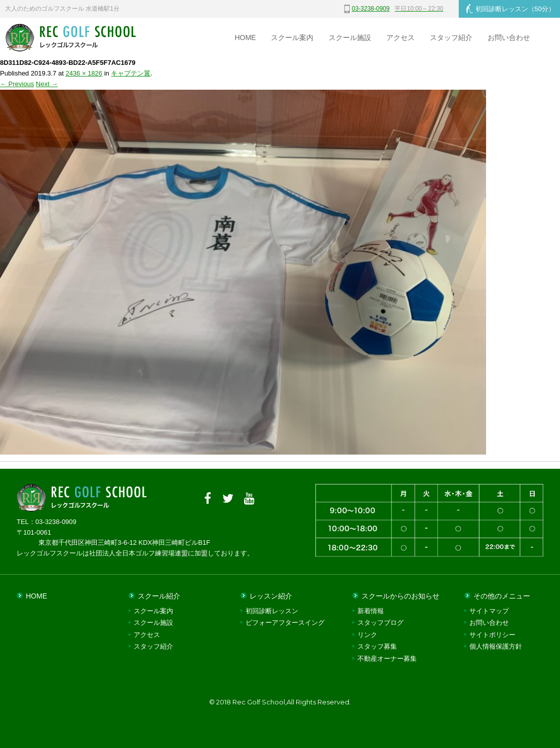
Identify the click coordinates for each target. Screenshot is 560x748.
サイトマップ (489, 611)
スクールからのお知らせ (401, 596)
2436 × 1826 (84, 73)
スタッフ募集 (377, 646)
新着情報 (371, 611)
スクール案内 (292, 38)
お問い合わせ (509, 38)
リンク (367, 635)
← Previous (17, 84)
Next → (47, 84)
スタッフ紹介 (451, 38)
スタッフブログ (381, 623)
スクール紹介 (159, 596)
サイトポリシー (492, 635)
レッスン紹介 (271, 596)
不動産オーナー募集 (387, 659)
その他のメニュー (502, 596)
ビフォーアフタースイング (285, 623)
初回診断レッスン (511, 9)
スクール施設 (350, 38)
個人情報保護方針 (496, 646)
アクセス (401, 38)
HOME (245, 38)
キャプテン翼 (131, 73)
